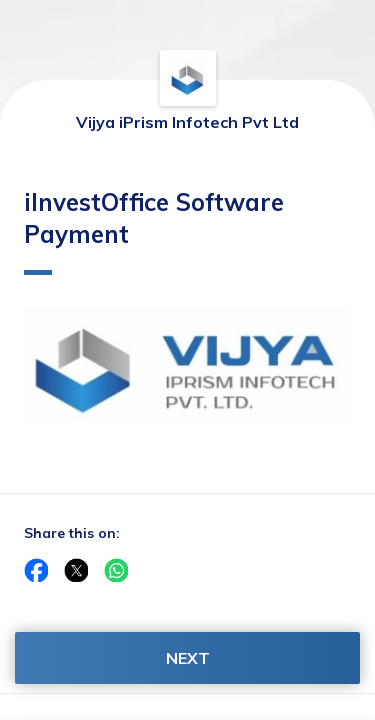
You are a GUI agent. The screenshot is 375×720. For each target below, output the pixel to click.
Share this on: (72, 533)
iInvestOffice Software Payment (154, 231)
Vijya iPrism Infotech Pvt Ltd (187, 122)
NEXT (188, 658)
